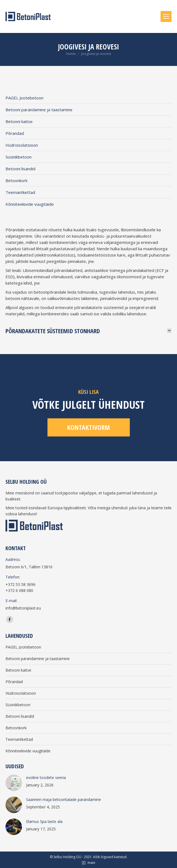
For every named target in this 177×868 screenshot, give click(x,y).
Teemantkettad (20, 192)
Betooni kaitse (19, 121)
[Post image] (14, 783)
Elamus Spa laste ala (44, 821)
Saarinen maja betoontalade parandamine (64, 799)
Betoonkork (16, 180)
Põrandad (15, 133)
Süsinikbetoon (19, 157)
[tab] (88, 331)
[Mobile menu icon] (166, 16)
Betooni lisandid (20, 169)
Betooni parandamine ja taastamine (39, 110)
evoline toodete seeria (46, 777)
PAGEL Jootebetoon (24, 98)
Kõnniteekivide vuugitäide (30, 204)
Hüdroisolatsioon (22, 145)
